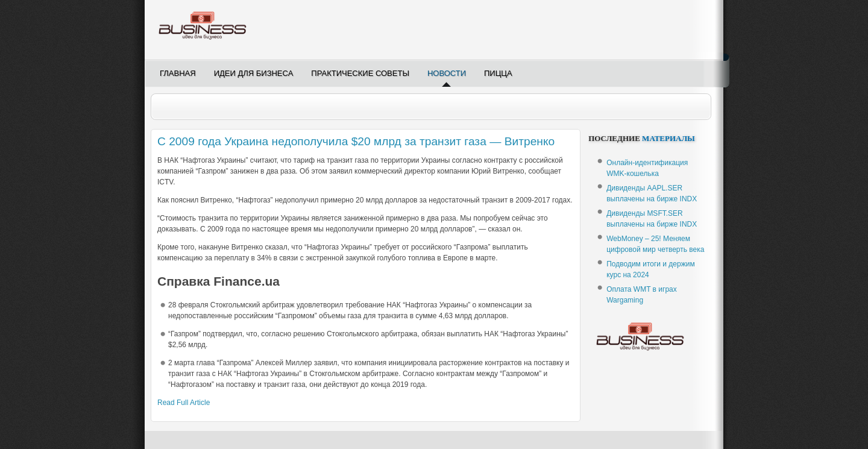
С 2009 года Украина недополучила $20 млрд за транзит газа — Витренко (356, 141)
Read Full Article (184, 403)
